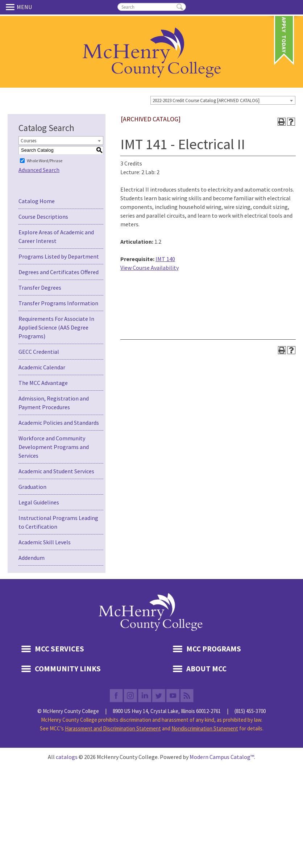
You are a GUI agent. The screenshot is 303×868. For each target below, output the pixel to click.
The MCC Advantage (43, 383)
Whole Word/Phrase (45, 161)
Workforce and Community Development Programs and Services (54, 447)
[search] (152, 7)
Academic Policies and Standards (59, 423)
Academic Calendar (42, 367)
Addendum (32, 558)
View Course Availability (150, 268)
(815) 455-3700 (250, 711)
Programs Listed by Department (59, 256)
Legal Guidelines (39, 502)
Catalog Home (37, 201)
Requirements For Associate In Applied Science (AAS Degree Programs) (56, 327)
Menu (11, 7)
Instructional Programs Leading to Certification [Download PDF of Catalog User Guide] (58, 522)
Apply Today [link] (284, 26)
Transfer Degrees (40, 288)
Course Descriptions (43, 217)
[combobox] (223, 100)
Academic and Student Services (56, 471)
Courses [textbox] (28, 141)
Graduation (32, 487)
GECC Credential (39, 352)
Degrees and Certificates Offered (59, 272)
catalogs (67, 757)
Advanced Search (39, 170)
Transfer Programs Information (58, 303)
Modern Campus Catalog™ (222, 757)
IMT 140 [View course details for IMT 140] (165, 259)
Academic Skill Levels (45, 542)
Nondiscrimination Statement (205, 728)
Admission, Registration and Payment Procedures (54, 403)
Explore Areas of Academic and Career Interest (56, 236)
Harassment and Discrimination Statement (113, 728)
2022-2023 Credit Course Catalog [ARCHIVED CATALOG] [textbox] (206, 100)
